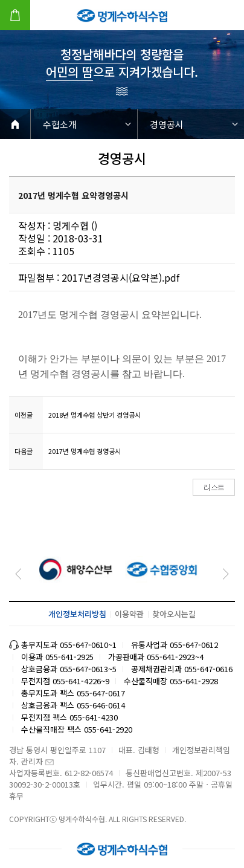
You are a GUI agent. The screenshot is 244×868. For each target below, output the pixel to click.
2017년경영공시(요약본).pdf (120, 277)
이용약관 (129, 614)
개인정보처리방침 (77, 614)
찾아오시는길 (174, 614)
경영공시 (167, 124)
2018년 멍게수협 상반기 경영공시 (95, 415)
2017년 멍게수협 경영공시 (85, 451)
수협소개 (60, 124)
